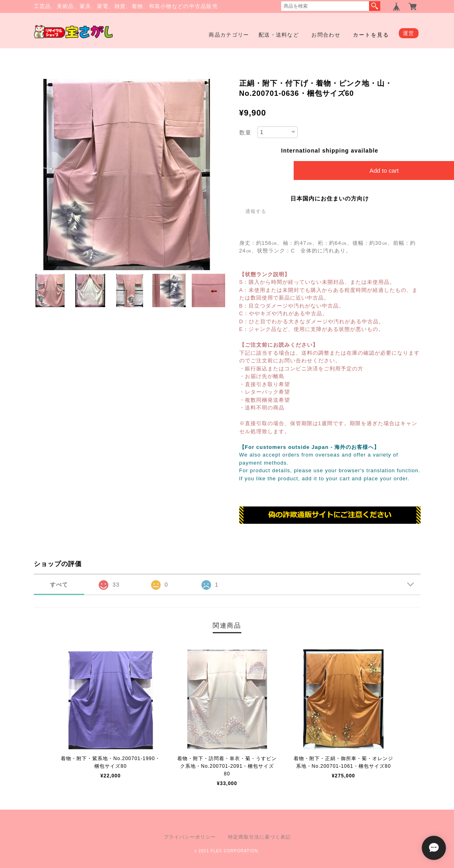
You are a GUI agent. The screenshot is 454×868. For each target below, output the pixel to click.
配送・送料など (279, 35)
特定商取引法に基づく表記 (259, 837)
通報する (256, 211)
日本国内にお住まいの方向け (330, 198)
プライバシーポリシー (190, 837)
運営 (409, 33)
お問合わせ (326, 35)
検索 (375, 6)
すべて (59, 585)
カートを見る (371, 35)
